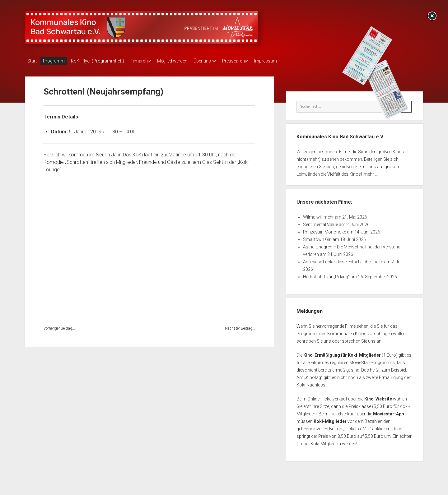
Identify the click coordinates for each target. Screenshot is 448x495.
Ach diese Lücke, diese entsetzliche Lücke (343, 260)
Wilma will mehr (318, 215)
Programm (57, 61)
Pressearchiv (254, 61)
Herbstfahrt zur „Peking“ (326, 275)
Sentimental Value (320, 223)
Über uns (218, 61)
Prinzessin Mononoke (324, 230)
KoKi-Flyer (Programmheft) (104, 61)
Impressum (287, 61)
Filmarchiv (150, 61)
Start (32, 61)
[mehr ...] (371, 172)
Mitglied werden (185, 61)
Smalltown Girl (317, 238)
